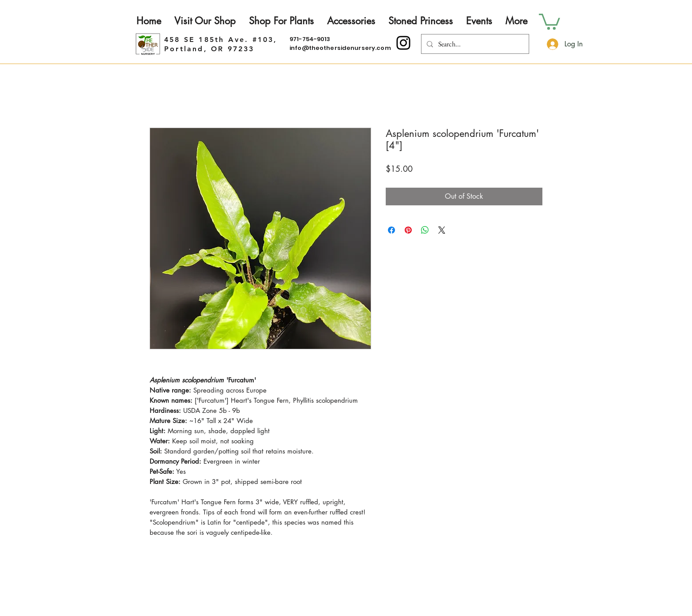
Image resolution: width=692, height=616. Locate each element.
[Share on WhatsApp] (425, 230)
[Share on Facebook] (391, 230)
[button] (549, 21)
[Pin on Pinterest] (408, 230)
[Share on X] (442, 230)
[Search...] (474, 44)
